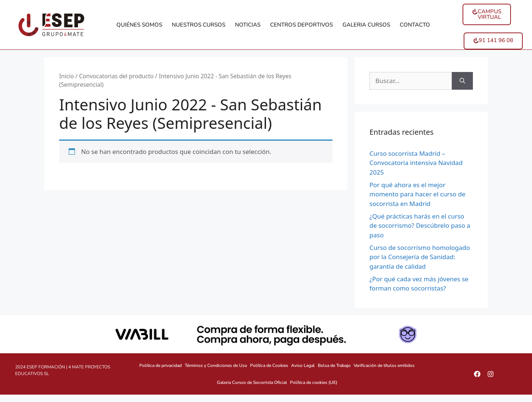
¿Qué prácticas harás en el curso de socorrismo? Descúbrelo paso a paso (420, 226)
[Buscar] (462, 81)
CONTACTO (415, 25)
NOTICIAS (248, 25)
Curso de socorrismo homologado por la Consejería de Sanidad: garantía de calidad (420, 257)
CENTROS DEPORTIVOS (301, 25)
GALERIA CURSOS (366, 25)
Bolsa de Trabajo (334, 365)
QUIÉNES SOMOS (139, 25)
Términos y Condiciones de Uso (216, 365)
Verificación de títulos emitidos (384, 365)
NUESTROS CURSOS (199, 25)
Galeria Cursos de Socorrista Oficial (252, 382)
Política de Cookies (269, 365)
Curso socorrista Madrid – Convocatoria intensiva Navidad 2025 (416, 163)
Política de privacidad (161, 365)
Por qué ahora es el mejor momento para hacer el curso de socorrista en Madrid (417, 194)
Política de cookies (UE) (314, 382)
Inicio (66, 76)
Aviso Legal (303, 365)
